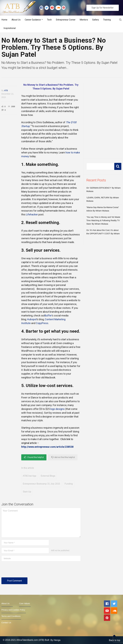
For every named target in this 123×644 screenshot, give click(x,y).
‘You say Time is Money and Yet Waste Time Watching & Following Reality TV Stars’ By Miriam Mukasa (103, 220)
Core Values (24, 603)
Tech (49, 20)
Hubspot (32, 319)
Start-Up (27, 492)
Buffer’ (48, 316)
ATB (6, 90)
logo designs (57, 409)
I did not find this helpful (63, 457)
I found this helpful (34, 457)
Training (107, 20)
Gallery (96, 20)
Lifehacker (32, 214)
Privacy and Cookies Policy (13, 610)
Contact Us (6, 623)
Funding (69, 484)
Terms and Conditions (11, 616)
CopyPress (42, 323)
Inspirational (10, 28)
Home (4, 20)
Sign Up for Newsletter (103, 8)
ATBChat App (30, 476)
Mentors (84, 20)
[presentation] (23, 570)
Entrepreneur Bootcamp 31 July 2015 (41, 484)
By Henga (55, 640)
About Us (16, 20)
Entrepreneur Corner (66, 20)
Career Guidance (33, 20)
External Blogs (48, 476)
